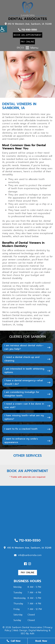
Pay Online (27, 42)
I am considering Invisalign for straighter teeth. (22, 394)
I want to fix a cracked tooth (21, 429)
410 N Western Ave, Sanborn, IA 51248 (28, 24)
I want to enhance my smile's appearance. (21, 441)
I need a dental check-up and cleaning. (22, 359)
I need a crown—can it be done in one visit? (24, 406)
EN (18, 48)
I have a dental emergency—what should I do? (24, 382)
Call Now (14, 641)
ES (23, 48)
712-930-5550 (28, 30)
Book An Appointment (28, 35)
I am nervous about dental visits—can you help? (24, 347)
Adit (32, 633)
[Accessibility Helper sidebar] (4, 29)
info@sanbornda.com (28, 555)
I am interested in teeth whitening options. (24, 371)
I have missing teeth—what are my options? (24, 417)
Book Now (41, 641)
